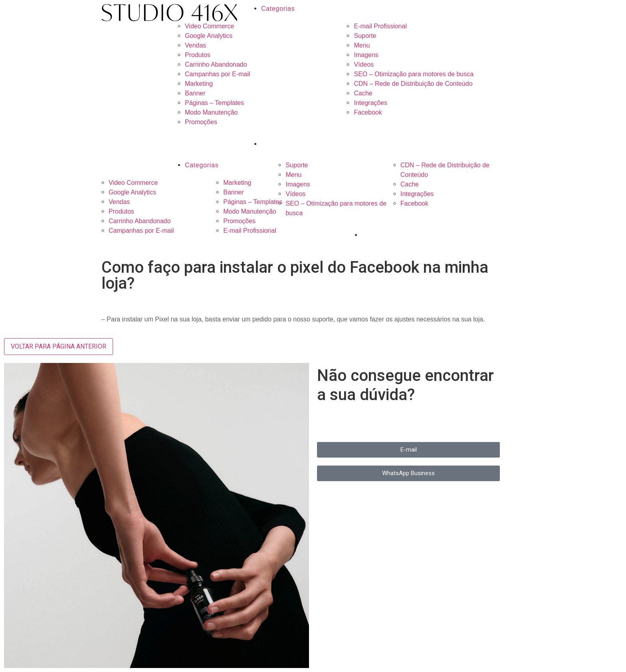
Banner (195, 93)
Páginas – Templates (214, 103)
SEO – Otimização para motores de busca (414, 74)
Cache (363, 93)
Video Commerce (209, 26)
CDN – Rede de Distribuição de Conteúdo (413, 84)
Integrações (370, 103)
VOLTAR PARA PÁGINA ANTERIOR (58, 346)
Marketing (199, 84)
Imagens (366, 55)
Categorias (278, 9)
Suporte (365, 36)
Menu (362, 45)
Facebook (368, 112)
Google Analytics (209, 36)
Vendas (195, 45)
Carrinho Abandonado (216, 64)
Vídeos (364, 64)
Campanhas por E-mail (218, 74)
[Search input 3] (313, 144)
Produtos (198, 55)
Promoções (201, 122)
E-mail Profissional (380, 26)
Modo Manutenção (211, 112)
